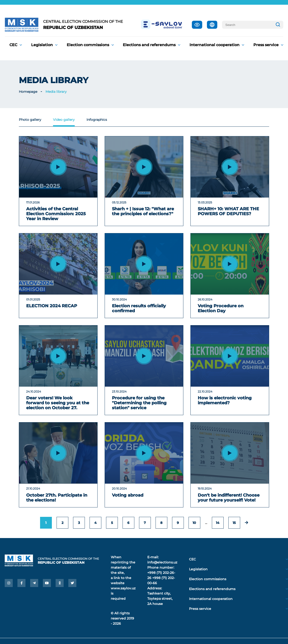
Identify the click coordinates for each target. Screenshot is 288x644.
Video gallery (64, 120)
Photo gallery (30, 120)
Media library (56, 92)
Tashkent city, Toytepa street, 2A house (160, 599)
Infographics (97, 120)
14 (218, 523)
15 (234, 523)
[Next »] (247, 523)
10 (194, 523)
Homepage (28, 92)
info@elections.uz (162, 562)
